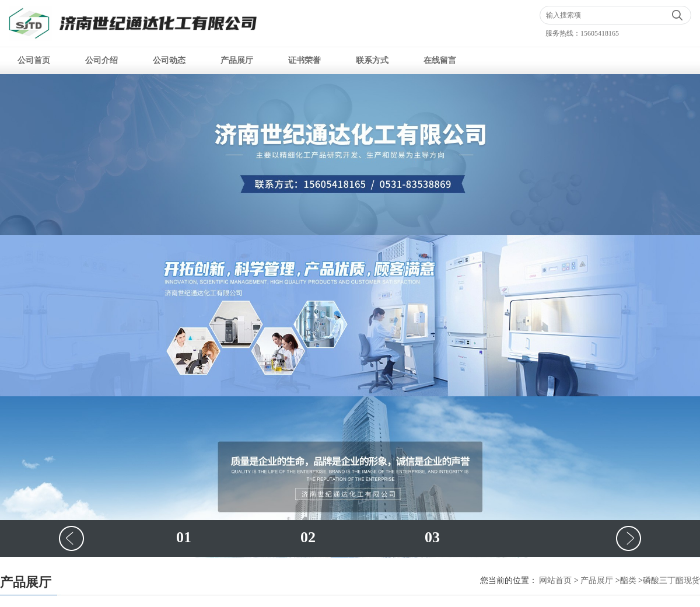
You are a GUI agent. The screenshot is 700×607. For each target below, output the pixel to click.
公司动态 (169, 60)
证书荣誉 (304, 60)
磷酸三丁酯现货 (671, 580)
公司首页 (34, 60)
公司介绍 (101, 60)
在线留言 (440, 60)
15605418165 (600, 33)
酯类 (628, 580)
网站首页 (555, 580)
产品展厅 (237, 60)
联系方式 (372, 60)
